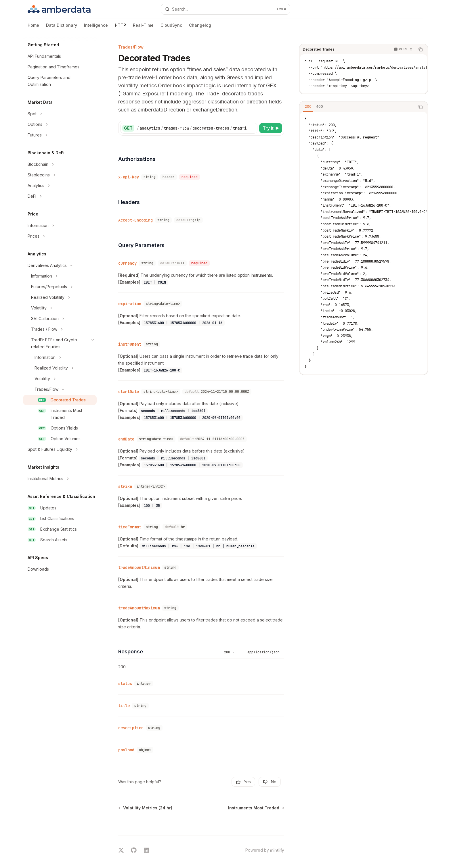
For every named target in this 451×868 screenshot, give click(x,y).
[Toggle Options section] (60, 124)
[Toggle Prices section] (60, 236)
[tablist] (357, 107)
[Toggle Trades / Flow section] (60, 329)
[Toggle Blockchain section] (60, 164)
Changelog (200, 27)
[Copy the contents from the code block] (421, 49)
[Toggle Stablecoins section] (60, 175)
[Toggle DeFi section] (60, 196)
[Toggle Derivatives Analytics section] (60, 265)
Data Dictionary (62, 27)
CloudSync (171, 27)
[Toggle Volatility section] (60, 308)
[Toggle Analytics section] (60, 186)
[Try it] (271, 128)
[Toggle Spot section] (60, 114)
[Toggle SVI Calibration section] (60, 319)
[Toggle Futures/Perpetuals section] (60, 287)
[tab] (308, 107)
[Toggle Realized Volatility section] (60, 297)
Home (33, 27)
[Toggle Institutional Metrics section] (60, 479)
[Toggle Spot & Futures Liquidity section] (60, 449)
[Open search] (225, 9)
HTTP (120, 27)
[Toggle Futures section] (60, 135)
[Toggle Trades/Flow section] (60, 389)
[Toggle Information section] (60, 226)
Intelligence (96, 27)
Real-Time (143, 27)
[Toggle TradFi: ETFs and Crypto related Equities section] (60, 343)
